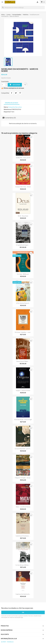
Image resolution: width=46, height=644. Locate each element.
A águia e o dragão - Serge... (23, 478)
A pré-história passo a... (23, 303)
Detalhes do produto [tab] (12, 103)
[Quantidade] (3, 85)
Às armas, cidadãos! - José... (23, 332)
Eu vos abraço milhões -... (23, 565)
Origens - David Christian (23, 390)
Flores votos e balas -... (23, 361)
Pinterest (20, 93)
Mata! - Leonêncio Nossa (23, 507)
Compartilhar (12, 93)
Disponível (7, 112)
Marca (6, 107)
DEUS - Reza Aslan (23, 216)
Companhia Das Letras (15, 107)
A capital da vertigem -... (23, 245)
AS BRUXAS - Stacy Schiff (23, 158)
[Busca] (23, 7)
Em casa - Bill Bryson (23, 274)
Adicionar (15, 85)
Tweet (16, 93)
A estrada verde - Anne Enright (23, 420)
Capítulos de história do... (23, 594)
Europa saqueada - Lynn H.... (23, 449)
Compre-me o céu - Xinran (23, 187)
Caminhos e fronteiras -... (23, 536)
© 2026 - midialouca (7, 642)
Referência (7, 109)
